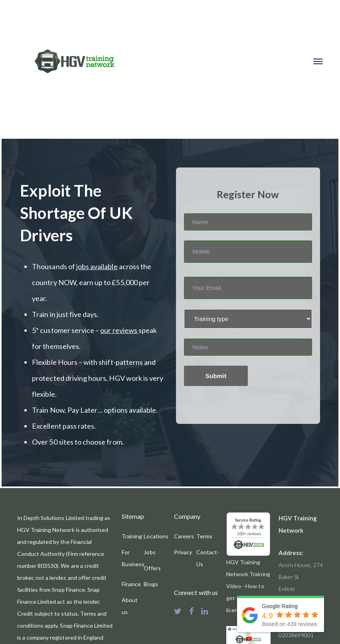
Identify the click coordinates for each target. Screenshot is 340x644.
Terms (204, 536)
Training (132, 536)
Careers (184, 536)
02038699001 (296, 635)
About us (130, 606)
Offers (152, 568)
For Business (133, 558)
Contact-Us (208, 558)
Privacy (183, 552)
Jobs (149, 552)
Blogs (151, 584)
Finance (131, 584)
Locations (156, 536)
